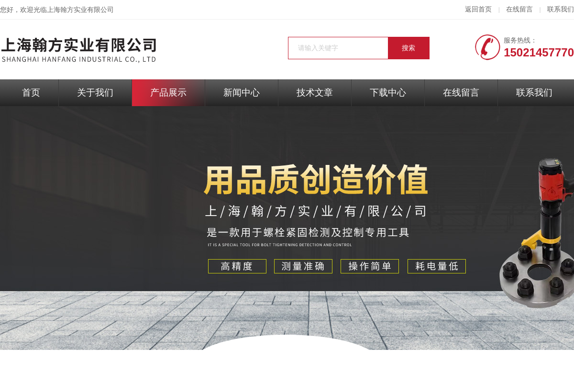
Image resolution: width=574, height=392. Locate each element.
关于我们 (95, 93)
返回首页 (478, 9)
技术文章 (315, 93)
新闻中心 (242, 93)
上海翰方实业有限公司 (80, 10)
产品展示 (168, 93)
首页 (31, 93)
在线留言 (519, 9)
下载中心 (388, 93)
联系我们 (561, 9)
